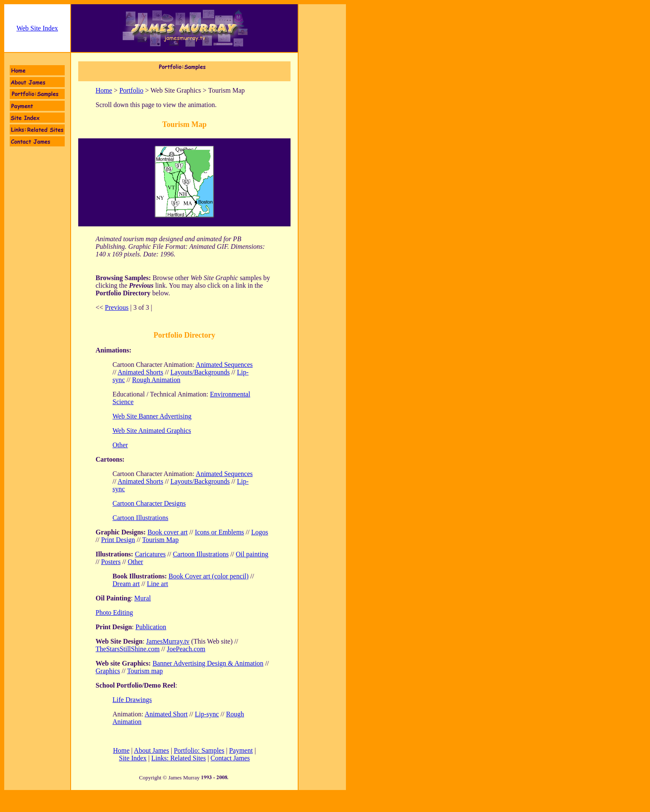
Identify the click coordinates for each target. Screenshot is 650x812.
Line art (157, 584)
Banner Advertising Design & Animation (208, 663)
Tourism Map (160, 540)
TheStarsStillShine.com (128, 649)
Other (135, 562)
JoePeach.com (186, 649)
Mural (143, 598)
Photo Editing (114, 612)
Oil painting (252, 554)
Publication (151, 627)
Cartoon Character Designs (149, 503)
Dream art (126, 584)
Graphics (108, 671)
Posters (111, 562)
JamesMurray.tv (168, 641)
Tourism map (145, 671)
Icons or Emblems (219, 532)
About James (152, 750)
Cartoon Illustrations (140, 518)
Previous (117, 307)
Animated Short (166, 714)
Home (104, 90)
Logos (260, 532)
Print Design (118, 540)
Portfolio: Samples (199, 750)
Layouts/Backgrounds (200, 372)
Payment (241, 750)
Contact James (230, 758)
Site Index (133, 758)
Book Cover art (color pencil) (208, 576)
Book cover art (168, 532)
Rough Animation (156, 380)
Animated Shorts (140, 372)
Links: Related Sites (179, 758)
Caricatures (150, 554)
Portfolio (131, 90)
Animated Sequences (224, 365)
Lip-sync (207, 714)
